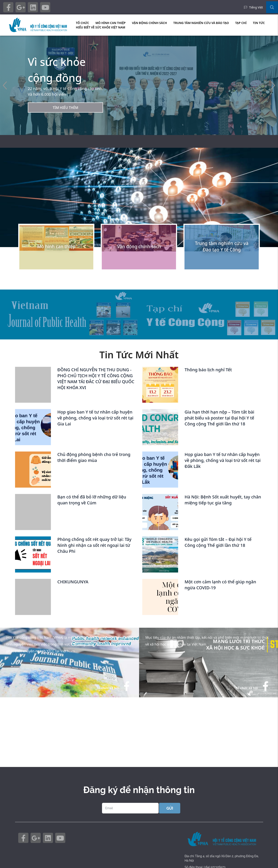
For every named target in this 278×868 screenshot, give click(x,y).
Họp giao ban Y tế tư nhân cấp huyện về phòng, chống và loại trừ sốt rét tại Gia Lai (95, 418)
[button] (273, 85)
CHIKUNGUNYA (73, 582)
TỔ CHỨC (82, 23)
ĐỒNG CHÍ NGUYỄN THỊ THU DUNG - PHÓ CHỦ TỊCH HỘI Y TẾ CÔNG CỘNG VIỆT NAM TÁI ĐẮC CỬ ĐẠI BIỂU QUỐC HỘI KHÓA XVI (96, 379)
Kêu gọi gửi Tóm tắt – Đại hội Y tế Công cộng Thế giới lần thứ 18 (218, 542)
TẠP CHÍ (241, 23)
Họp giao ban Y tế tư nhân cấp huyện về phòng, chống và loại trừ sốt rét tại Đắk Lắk (223, 460)
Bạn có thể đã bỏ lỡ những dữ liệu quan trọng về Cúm (92, 500)
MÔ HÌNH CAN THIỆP (110, 23)
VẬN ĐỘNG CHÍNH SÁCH (149, 23)
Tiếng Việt (256, 7)
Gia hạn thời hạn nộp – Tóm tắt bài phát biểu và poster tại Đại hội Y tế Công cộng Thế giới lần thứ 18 (219, 418)
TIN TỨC (259, 23)
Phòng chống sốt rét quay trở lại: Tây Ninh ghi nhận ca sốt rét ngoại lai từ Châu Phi (94, 545)
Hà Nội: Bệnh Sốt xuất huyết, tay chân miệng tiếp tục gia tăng (223, 500)
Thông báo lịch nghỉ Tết (208, 370)
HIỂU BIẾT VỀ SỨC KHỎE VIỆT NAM (101, 27)
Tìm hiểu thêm (65, 108)
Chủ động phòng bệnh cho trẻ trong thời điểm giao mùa (94, 457)
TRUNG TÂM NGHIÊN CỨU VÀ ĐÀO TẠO (201, 23)
